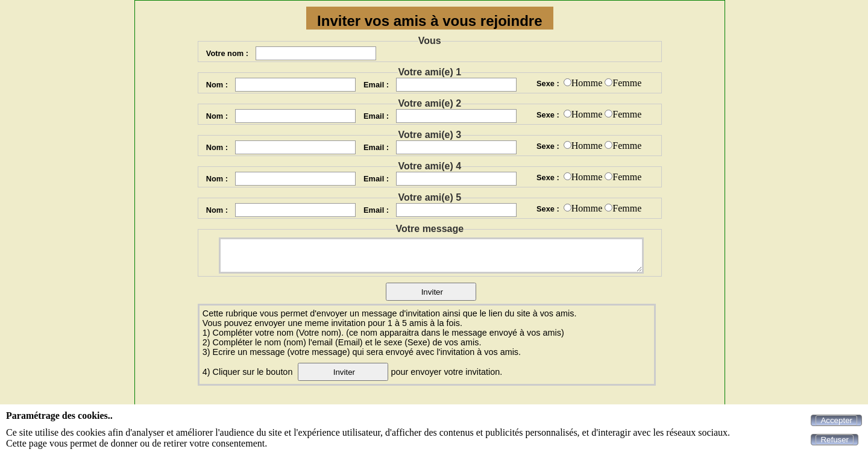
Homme (587, 83)
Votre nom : (227, 53)
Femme (627, 83)
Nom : (217, 85)
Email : (376, 85)
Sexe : (548, 83)
